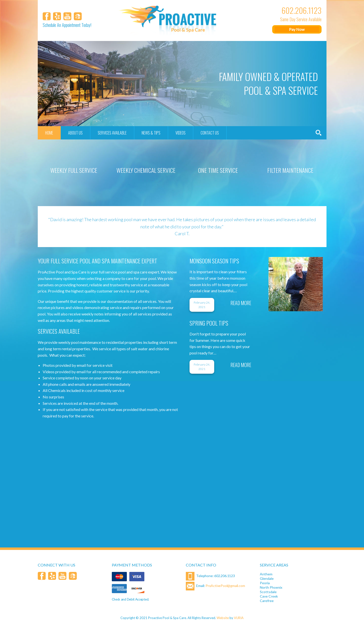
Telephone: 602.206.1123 (210, 576)
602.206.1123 (302, 10)
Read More (241, 303)
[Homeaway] (78, 16)
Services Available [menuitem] (112, 133)
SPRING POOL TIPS (209, 323)
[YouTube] (67, 16)
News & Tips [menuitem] (151, 133)
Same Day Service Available (301, 19)
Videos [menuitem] (181, 133)
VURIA (239, 618)
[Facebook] (47, 16)
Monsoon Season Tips (214, 261)
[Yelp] (57, 16)
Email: (215, 586)
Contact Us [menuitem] (210, 133)
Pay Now (297, 29)
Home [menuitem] (49, 133)
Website (223, 618)
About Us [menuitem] (75, 133)
